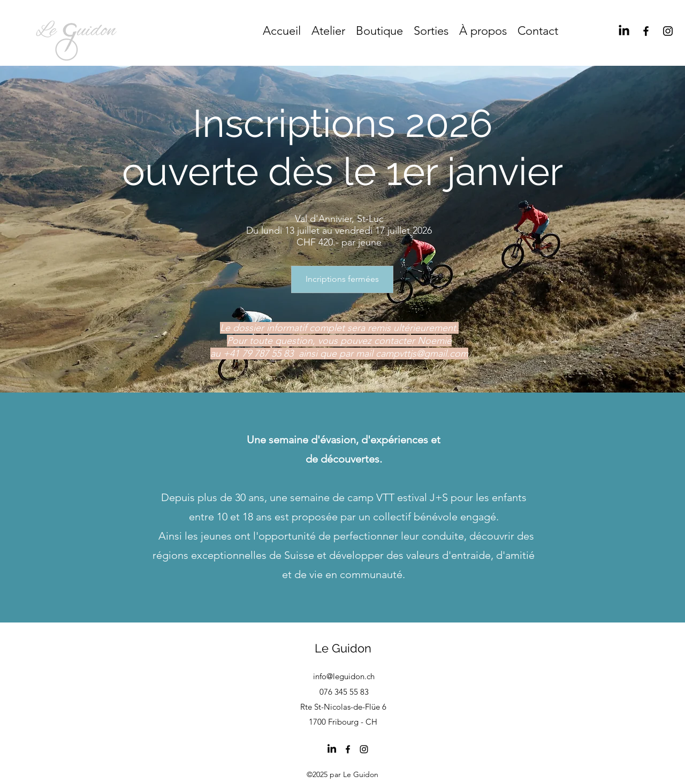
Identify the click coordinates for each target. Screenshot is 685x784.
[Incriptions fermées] (342, 279)
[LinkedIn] (624, 31)
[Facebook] (646, 31)
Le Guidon (343, 648)
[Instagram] (668, 31)
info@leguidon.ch (344, 676)
